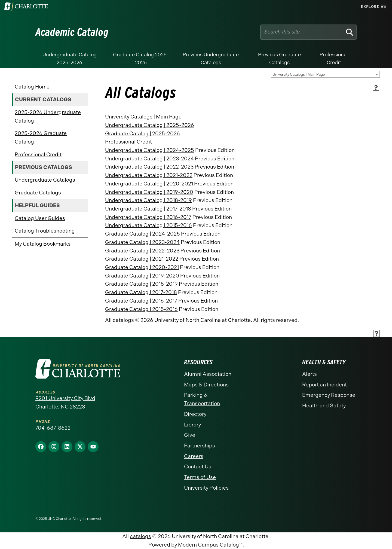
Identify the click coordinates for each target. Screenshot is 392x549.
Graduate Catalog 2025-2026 (141, 59)
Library (192, 425)
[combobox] (325, 74)
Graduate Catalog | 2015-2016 (141, 309)
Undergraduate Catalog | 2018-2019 (148, 200)
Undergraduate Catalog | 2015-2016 (148, 225)
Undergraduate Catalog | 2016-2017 (148, 217)
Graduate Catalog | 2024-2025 (143, 234)
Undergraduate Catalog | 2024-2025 (150, 150)
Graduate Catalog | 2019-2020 (142, 276)
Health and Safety (324, 406)
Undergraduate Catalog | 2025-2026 (150, 125)
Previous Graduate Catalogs (279, 59)
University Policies (206, 488)
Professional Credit (334, 59)
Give (190, 435)
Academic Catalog (72, 32)
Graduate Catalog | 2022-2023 (142, 251)
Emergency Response (329, 395)
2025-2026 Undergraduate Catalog (48, 117)
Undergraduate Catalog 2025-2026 (70, 59)
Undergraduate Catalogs (45, 180)
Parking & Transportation (202, 399)
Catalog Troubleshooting (45, 231)
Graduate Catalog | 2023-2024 (142, 242)
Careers (194, 456)
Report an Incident (324, 385)
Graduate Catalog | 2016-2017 (141, 301)
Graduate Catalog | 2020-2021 (142, 267)
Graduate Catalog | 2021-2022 (142, 259)
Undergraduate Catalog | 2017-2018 (148, 209)
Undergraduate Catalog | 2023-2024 (149, 159)
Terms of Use (200, 477)
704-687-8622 (53, 428)
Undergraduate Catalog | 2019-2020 (149, 192)
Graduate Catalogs (38, 193)
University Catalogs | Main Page (143, 117)
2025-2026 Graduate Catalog (41, 138)
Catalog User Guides (40, 218)
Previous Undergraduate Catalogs (211, 59)
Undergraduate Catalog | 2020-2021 (149, 184)
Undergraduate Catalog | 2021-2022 (149, 175)
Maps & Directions (206, 385)
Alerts (310, 374)
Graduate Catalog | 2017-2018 (141, 292)
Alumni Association (208, 374)
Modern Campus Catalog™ (210, 545)
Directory (195, 414)
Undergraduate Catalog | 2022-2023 (149, 167)
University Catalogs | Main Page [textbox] (299, 74)
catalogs (140, 536)
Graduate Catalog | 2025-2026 (143, 134)
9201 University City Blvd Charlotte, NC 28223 (65, 402)
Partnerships (200, 446)
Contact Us (198, 467)
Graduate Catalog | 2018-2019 (141, 284)
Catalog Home (32, 87)
